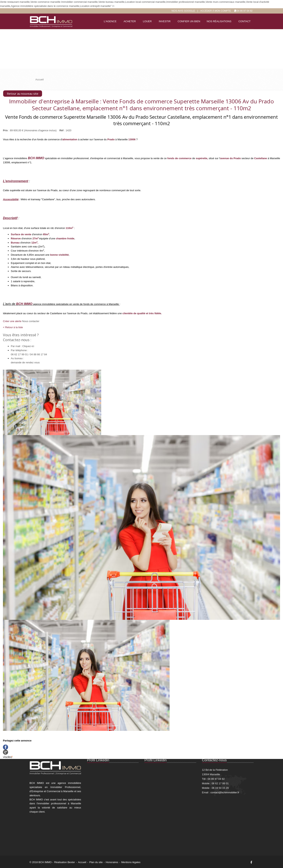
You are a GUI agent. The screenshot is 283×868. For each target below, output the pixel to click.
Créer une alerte (12, 321)
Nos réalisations (219, 21)
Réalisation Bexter (65, 862)
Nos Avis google (183, 11)
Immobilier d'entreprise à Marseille (54, 101)
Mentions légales (131, 862)
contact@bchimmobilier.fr (225, 792)
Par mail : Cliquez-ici (22, 346)
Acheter (130, 21)
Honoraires (112, 862)
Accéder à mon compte (216, 11)
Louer (147, 21)
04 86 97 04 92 (245, 11)
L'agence (110, 21)
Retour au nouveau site (23, 94)
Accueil (82, 862)
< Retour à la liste (13, 327)
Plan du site (96, 862)
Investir (165, 21)
